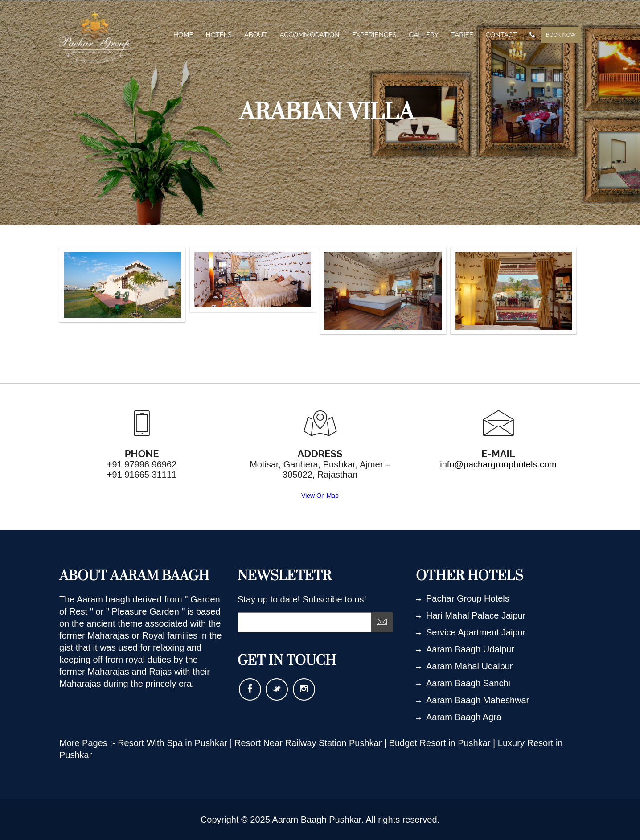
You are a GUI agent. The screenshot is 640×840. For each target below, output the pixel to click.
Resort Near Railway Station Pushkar (309, 743)
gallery (424, 35)
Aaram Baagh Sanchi (463, 683)
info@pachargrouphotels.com (498, 464)
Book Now (561, 35)
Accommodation (310, 35)
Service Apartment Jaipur (471, 632)
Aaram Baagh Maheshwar (472, 700)
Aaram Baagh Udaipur (465, 649)
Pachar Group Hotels (463, 598)
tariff (462, 35)
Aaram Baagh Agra (459, 717)
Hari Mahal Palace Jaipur (471, 615)
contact (501, 35)
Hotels (219, 35)
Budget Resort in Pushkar (441, 743)
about (256, 35)
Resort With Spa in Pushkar (174, 743)
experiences (374, 35)
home (183, 35)
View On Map (320, 496)
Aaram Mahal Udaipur (464, 666)
